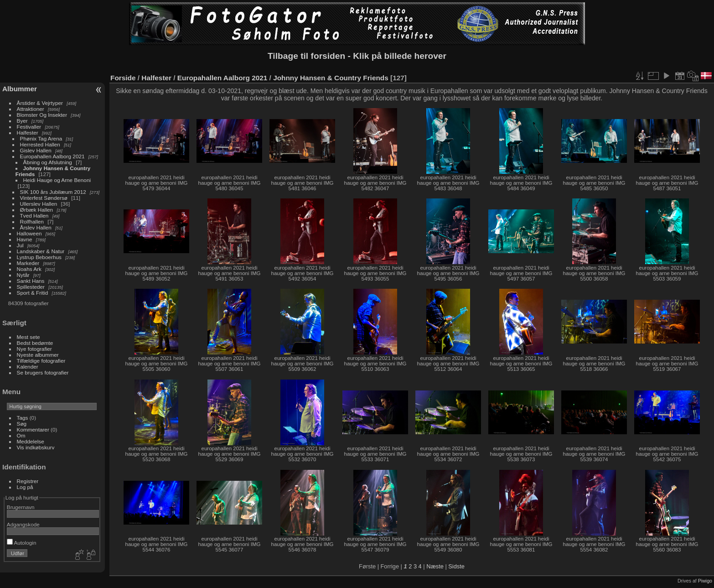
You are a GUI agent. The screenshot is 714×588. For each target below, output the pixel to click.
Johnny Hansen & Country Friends (331, 78)
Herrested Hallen (40, 144)
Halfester (28, 133)
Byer (22, 121)
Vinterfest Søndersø (45, 198)
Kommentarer (33, 429)
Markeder (28, 263)
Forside (123, 78)
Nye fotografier (34, 349)
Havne (25, 239)
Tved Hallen (34, 216)
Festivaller (29, 127)
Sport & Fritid (33, 293)
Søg (22, 424)
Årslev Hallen (36, 227)
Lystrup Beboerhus (39, 257)
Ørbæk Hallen (37, 210)
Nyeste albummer (38, 355)
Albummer (20, 89)
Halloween (29, 233)
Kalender (28, 367)
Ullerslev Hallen (39, 204)
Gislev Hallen (36, 150)
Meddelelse (31, 441)
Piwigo (705, 581)
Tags (23, 418)
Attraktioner (31, 109)
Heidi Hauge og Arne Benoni (57, 180)
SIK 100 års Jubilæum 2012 (53, 192)
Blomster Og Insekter (42, 115)
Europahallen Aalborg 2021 (52, 156)
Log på (25, 487)
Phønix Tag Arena (41, 138)
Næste (435, 566)
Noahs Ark (29, 269)
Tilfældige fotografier (41, 361)
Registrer (28, 481)
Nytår (23, 275)
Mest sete (28, 337)
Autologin (22, 543)
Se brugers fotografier (43, 372)
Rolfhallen (33, 221)
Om (21, 435)
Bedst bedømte (35, 343)
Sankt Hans (31, 281)
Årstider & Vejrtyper (40, 103)
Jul (20, 245)
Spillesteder (31, 287)
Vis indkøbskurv (36, 447)
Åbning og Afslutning (48, 162)
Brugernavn (21, 507)
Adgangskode (23, 524)
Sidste (456, 566)
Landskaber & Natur (41, 251)
